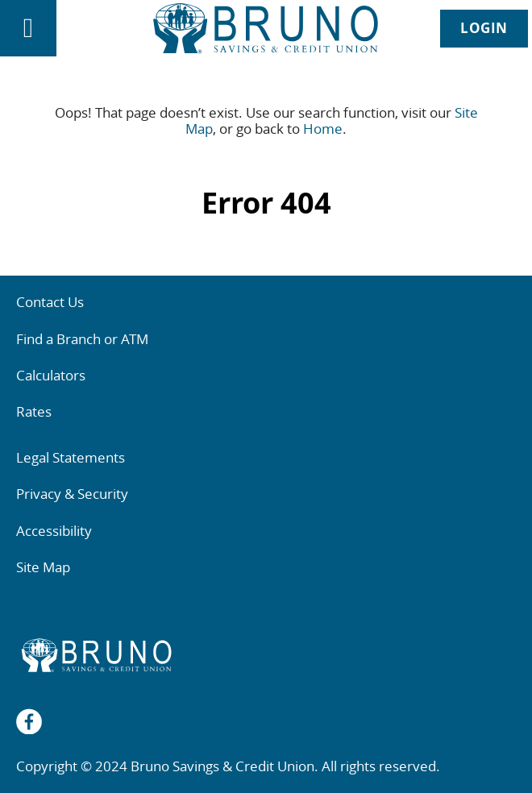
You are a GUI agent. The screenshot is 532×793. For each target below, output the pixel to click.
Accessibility (54, 531)
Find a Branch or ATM (82, 339)
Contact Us (50, 302)
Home (323, 129)
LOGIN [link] (484, 28)
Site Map (43, 567)
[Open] (28, 28)
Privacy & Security (72, 494)
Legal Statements (71, 457)
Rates (34, 411)
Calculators (51, 375)
